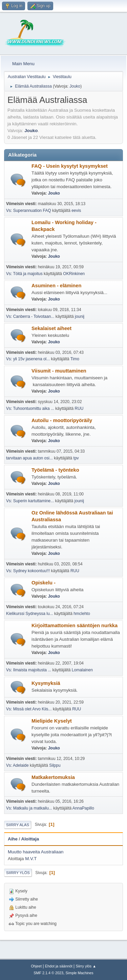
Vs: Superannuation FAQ (29, 211)
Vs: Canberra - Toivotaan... (30, 316)
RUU (79, 409)
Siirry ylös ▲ (86, 966)
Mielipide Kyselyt (52, 721)
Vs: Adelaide (17, 765)
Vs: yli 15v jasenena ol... (28, 359)
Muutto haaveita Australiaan (36, 852)
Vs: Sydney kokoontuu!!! (28, 571)
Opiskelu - (44, 583)
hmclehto (82, 614)
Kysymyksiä (46, 683)
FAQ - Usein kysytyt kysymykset (70, 166)
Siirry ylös (18, 873)
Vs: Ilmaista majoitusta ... (29, 670)
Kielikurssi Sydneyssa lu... (30, 614)
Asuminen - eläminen (56, 286)
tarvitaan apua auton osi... (29, 458)
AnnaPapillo (83, 808)
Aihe (13, 839)
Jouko (75, 86)
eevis (76, 211)
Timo (75, 359)
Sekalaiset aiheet (51, 328)
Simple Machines (80, 973)
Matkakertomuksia (53, 777)
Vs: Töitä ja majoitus (25, 274)
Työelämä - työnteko (55, 470)
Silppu (55, 765)
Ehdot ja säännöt (59, 966)
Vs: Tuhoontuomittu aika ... (30, 409)
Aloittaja (30, 839)
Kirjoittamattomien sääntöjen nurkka (75, 625)
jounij (80, 316)
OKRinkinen (74, 274)
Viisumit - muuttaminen (59, 371)
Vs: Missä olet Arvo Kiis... (29, 709)
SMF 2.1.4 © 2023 (48, 973)
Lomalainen (82, 670)
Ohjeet (36, 966)
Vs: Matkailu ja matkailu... (29, 808)
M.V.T (31, 859)
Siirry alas (18, 825)
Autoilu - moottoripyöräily (62, 420)
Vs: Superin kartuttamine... (30, 501)
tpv (76, 458)
